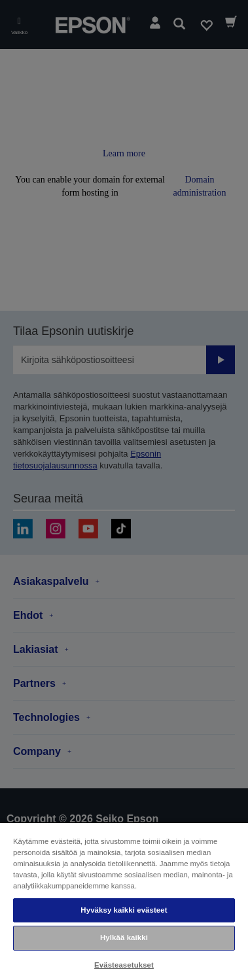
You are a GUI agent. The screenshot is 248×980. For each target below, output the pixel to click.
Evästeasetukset (124, 965)
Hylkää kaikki (124, 937)
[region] (124, 901)
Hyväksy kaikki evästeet (124, 910)
